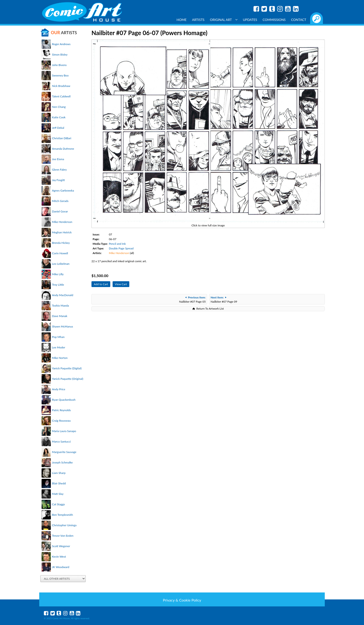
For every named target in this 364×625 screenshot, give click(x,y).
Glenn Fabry (59, 170)
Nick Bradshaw (61, 86)
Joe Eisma (58, 159)
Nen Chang (59, 107)
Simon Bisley (60, 55)
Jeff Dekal (58, 128)
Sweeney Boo (60, 75)
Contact (299, 20)
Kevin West (59, 557)
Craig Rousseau (61, 421)
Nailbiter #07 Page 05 (192, 299)
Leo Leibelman (61, 264)
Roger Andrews (61, 44)
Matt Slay (58, 494)
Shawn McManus (62, 326)
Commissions (274, 20)
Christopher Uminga (64, 525)
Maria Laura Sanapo (64, 431)
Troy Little (58, 285)
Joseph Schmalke (62, 462)
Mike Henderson (62, 222)
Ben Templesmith (62, 515)
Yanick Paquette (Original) (68, 379)
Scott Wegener (61, 546)
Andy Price (59, 389)
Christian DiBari (62, 138)
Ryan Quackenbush (64, 400)
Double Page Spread (121, 248)
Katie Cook (59, 117)
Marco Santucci (61, 441)
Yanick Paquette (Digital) (67, 368)
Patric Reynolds (61, 410)
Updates (250, 20)
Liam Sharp (59, 473)
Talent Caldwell (61, 96)
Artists (198, 20)
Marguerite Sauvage (64, 452)
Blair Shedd (59, 483)
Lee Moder (59, 347)
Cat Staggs (58, 504)
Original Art (224, 20)
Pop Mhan (58, 337)
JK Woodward (61, 567)
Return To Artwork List (210, 309)
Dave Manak (60, 316)
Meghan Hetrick (62, 232)
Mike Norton (60, 358)
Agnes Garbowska (63, 190)
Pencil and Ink (117, 244)
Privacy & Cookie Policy (182, 600)
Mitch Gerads (60, 201)
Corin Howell (60, 253)
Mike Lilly (58, 274)
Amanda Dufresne (63, 149)
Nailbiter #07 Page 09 (224, 299)
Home (182, 20)
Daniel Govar (60, 211)
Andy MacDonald (63, 295)
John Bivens (59, 65)
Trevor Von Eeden (63, 536)
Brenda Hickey (61, 243)
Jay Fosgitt (58, 180)
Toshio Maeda (60, 306)
